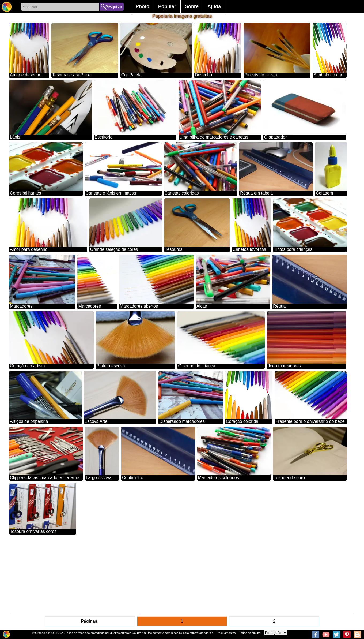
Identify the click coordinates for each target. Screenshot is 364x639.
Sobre (192, 6)
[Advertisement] (170, 574)
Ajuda (214, 6)
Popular (167, 6)
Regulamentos (226, 633)
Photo (143, 6)
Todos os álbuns (250, 633)
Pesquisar (114, 7)
